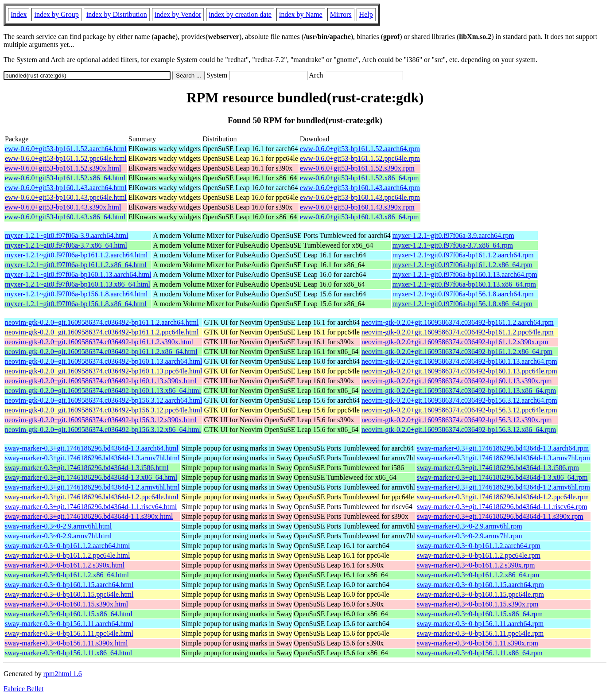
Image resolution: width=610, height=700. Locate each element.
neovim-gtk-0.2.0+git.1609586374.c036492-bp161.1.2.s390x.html (99, 342)
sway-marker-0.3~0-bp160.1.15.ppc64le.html (69, 594)
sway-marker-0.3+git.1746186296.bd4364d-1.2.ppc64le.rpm (503, 497)
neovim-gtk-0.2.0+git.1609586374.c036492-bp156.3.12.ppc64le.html (103, 410)
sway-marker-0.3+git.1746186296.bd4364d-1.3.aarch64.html (92, 448)
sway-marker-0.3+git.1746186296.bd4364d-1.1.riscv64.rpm (502, 507)
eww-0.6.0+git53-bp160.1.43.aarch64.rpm (360, 188)
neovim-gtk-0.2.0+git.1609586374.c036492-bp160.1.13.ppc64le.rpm (459, 371)
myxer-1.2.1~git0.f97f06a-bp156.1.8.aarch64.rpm (463, 294)
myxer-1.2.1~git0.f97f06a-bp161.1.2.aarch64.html (76, 255)
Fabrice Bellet (23, 689)
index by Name (301, 14)
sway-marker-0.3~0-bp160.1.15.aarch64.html (69, 585)
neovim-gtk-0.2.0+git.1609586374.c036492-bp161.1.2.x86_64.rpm (457, 352)
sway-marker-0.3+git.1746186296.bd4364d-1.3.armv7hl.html (92, 458)
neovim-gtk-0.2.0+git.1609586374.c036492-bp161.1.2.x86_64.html (101, 352)
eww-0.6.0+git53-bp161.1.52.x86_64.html (65, 178)
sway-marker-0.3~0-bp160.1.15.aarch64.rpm (480, 585)
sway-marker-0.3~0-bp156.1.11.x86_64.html (68, 653)
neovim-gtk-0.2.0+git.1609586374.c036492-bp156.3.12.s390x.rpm (457, 420)
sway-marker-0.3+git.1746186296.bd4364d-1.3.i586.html (87, 468)
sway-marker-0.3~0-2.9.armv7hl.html (58, 536)
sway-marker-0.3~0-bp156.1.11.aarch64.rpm (480, 624)
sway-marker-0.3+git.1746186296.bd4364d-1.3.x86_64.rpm (502, 477)
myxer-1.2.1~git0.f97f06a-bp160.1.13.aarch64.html (78, 274)
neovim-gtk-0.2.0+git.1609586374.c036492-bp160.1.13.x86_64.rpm (459, 391)
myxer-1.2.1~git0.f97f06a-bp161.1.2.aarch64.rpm (463, 255)
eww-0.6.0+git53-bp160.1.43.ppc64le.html (66, 197)
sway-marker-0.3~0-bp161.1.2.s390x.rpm (476, 565)
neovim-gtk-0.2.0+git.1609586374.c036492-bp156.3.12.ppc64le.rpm (459, 410)
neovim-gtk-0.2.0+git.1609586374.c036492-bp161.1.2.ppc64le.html (102, 332)
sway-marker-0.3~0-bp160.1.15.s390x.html (66, 604)
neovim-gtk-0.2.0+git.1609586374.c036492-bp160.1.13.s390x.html (101, 381)
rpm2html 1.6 (63, 674)
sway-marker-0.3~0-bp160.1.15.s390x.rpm (478, 604)
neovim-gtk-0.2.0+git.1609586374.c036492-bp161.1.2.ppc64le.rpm (458, 332)
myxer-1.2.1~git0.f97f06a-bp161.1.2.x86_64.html (76, 265)
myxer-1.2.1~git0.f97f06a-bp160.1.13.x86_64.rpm (464, 284)
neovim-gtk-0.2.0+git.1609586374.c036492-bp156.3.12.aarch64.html (103, 400)
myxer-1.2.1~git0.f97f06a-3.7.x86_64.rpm (453, 245)
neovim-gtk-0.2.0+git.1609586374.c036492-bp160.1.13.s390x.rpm (457, 381)
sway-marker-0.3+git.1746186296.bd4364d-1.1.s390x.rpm (500, 516)
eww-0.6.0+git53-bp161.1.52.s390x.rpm (357, 168)
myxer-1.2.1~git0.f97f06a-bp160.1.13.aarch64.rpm (465, 274)
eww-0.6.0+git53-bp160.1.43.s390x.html (63, 207)
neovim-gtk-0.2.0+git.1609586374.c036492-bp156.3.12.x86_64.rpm (459, 430)
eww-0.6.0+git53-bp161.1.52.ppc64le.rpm (360, 158)
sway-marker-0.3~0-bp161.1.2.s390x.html (65, 565)
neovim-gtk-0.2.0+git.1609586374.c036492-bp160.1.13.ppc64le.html (103, 371)
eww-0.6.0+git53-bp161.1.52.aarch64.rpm (360, 149)
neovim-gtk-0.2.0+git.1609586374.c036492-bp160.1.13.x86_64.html (103, 391)
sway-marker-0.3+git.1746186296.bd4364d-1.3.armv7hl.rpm (503, 458)
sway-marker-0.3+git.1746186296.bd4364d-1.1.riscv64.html (91, 507)
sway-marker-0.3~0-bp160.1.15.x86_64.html (69, 614)
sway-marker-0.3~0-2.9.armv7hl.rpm (470, 536)
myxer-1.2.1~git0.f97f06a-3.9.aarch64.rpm (453, 235)
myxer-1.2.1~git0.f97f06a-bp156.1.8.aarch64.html (76, 294)
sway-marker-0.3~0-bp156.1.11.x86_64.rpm (480, 653)
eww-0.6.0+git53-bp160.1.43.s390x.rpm (357, 207)
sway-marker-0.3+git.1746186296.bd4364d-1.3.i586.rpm (498, 468)
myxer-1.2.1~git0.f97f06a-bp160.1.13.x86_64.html (78, 284)
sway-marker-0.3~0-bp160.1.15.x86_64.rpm (480, 614)
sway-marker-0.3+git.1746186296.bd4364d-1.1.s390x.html (89, 516)
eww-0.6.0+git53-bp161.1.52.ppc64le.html (66, 158)
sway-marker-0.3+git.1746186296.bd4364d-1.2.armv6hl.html (92, 487)
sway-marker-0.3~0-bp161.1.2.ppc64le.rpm (479, 555)
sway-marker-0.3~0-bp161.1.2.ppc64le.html (68, 555)
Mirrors (341, 14)
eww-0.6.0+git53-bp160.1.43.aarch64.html (66, 188)
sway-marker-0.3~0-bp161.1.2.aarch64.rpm (479, 546)
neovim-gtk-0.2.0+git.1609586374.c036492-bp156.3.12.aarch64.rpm (459, 400)
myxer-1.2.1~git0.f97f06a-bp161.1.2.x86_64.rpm (462, 265)
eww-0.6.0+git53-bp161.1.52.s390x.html (63, 168)
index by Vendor (178, 14)
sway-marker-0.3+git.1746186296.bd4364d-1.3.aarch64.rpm (503, 448)
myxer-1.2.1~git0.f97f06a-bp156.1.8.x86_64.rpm (462, 304)
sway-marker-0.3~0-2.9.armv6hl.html (58, 526)
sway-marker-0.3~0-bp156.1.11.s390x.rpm (478, 643)
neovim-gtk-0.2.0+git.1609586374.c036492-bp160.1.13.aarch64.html (103, 361)
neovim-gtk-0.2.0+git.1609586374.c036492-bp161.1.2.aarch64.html (102, 322)
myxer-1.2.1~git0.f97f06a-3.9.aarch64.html (66, 235)
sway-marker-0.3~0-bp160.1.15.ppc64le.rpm (480, 594)
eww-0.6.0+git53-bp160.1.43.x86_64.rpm (359, 217)
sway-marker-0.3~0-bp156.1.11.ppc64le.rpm (480, 633)
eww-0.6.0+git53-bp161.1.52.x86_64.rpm (359, 178)
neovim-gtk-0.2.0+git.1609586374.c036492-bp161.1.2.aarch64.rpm (458, 322)
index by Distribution (117, 14)
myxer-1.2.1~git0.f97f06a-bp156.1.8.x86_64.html (76, 304)
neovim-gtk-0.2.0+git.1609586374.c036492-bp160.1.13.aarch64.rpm (459, 361)
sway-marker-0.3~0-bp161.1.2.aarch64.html (67, 546)
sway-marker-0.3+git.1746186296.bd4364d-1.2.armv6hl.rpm (503, 487)
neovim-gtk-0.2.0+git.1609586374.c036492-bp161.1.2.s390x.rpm (455, 342)
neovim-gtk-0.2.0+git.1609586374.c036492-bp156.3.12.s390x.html (101, 420)
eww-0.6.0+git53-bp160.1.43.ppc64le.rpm (360, 197)
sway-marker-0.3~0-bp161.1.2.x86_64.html (67, 575)
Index (19, 14)
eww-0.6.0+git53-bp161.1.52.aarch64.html (66, 149)
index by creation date (240, 14)
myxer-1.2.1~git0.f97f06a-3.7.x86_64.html (66, 245)
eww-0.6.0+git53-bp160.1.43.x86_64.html (65, 217)
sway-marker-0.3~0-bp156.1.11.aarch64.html (69, 624)
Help (366, 14)
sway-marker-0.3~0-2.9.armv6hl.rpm (470, 526)
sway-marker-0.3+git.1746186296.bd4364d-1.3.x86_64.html (91, 477)
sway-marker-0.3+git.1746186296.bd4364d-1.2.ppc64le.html (92, 497)
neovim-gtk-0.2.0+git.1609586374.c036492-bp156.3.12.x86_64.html (103, 430)
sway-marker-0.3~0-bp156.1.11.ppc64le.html (69, 633)
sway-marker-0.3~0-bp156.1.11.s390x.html (66, 643)
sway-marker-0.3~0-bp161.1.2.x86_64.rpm (478, 575)
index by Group (56, 14)
